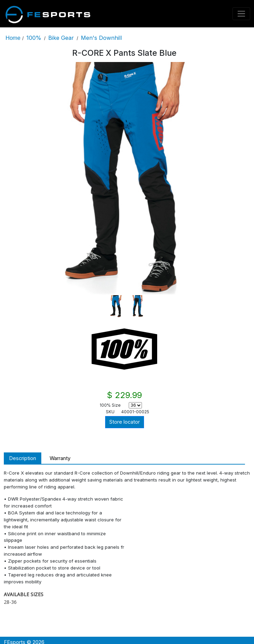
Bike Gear (61, 38)
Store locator (125, 422)
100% (34, 38)
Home (13, 38)
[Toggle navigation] (242, 14)
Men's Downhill (101, 38)
